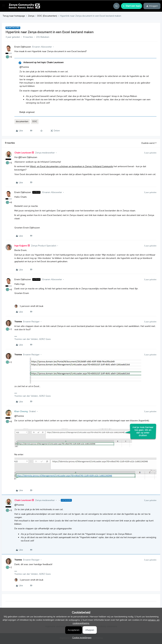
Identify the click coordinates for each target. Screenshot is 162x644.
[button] (3, 7)
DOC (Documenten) (47, 16)
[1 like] (29, 306)
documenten (22, 121)
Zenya (31, 16)
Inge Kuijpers (21, 246)
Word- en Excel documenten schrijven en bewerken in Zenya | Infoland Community (72, 166)
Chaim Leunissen (23, 153)
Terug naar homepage (14, 16)
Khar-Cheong (21, 411)
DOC (35, 121)
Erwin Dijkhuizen (23, 47)
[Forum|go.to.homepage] (24, 6)
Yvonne (18, 322)
